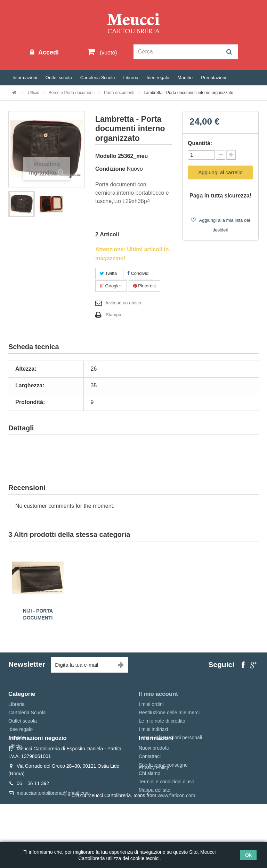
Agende (17, 738)
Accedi (48, 52)
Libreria (131, 78)
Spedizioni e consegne (163, 797)
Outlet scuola (59, 78)
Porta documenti (119, 93)
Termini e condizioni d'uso (167, 814)
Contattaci (150, 788)
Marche (185, 78)
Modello (106, 156)
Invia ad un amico (123, 303)
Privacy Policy (154, 831)
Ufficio (34, 93)
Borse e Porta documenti (72, 93)
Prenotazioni (213, 78)
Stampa (114, 315)
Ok (248, 855)
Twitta (108, 273)
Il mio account (158, 694)
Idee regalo (158, 78)
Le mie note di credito (162, 721)
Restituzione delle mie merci (169, 713)
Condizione (110, 169)
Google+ (111, 286)
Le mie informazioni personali (170, 738)
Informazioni (25, 78)
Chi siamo (149, 805)
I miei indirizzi (153, 729)
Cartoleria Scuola (98, 78)
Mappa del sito (155, 822)
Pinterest (145, 286)
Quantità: (200, 143)
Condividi (139, 273)
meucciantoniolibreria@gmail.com (53, 825)
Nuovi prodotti (154, 780)
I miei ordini (151, 704)
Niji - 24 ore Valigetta (38, 611)
